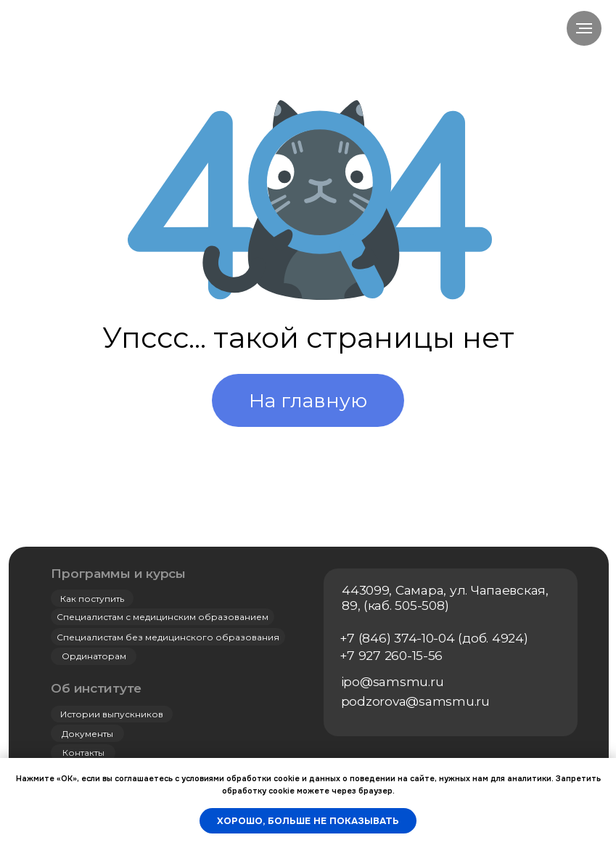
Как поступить (92, 599)
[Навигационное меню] (584, 28)
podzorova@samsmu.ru (415, 701)
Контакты (83, 753)
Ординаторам (94, 656)
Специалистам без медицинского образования (168, 637)
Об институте (96, 688)
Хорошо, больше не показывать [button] (308, 821)
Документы (87, 734)
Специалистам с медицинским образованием (163, 617)
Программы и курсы (118, 573)
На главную (308, 400)
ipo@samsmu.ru (393, 681)
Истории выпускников (112, 714)
